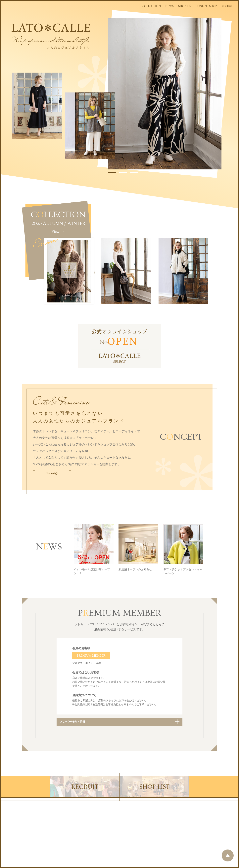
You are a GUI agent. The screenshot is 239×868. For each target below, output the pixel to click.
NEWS (169, 6)
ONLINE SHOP (207, 6)
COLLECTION (151, 6)
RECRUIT (228, 6)
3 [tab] (134, 173)
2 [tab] (123, 173)
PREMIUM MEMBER (91, 656)
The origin (52, 473)
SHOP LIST (186, 6)
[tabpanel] (165, 94)
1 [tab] (112, 173)
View (55, 232)
